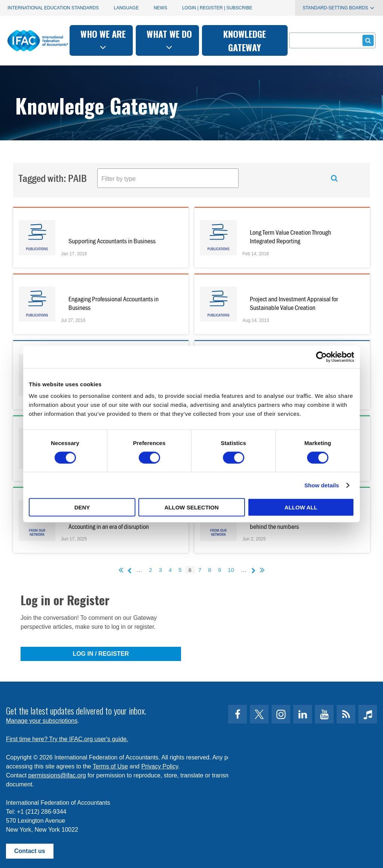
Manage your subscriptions (42, 721)
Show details (322, 485)
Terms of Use (110, 766)
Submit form (367, 40)
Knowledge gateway (245, 40)
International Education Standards (53, 8)
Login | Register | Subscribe (217, 8)
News (160, 8)
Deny (82, 507)
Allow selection (192, 507)
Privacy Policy (160, 766)
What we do (169, 39)
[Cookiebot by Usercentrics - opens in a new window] (321, 357)
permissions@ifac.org (57, 775)
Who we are (103, 39)
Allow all (301, 507)
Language (126, 8)
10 (231, 570)
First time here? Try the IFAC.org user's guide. (67, 739)
